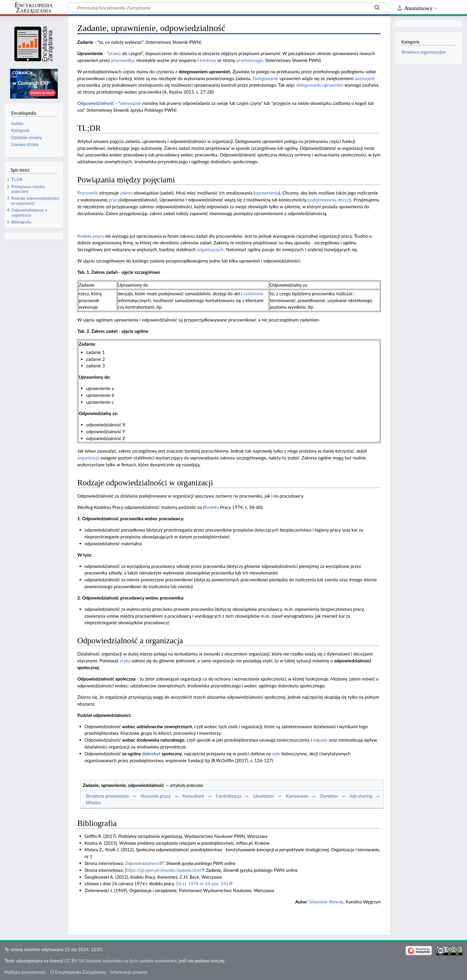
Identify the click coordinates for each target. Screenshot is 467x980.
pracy (114, 200)
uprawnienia (267, 193)
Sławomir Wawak (326, 902)
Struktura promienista (107, 796)
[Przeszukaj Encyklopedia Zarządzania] (229, 7)
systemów (253, 293)
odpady (320, 740)
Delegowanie (266, 78)
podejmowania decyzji (329, 200)
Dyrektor (329, 796)
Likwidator (264, 796)
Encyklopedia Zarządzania (34, 8)
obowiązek (131, 103)
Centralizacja (229, 796)
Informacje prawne (129, 972)
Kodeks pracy (90, 236)
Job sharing (361, 796)
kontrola (208, 60)
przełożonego (250, 60)
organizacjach (210, 249)
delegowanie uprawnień (320, 85)
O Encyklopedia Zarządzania (78, 972)
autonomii (365, 78)
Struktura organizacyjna (423, 52)
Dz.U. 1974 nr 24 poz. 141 (203, 883)
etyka (125, 661)
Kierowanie (297, 796)
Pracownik (87, 193)
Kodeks (212, 507)
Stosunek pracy (156, 796)
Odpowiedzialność (96, 103)
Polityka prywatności (25, 972)
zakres (126, 193)
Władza (93, 802)
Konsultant (193, 796)
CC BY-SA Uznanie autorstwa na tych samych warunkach (120, 961)
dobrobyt (151, 754)
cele (276, 754)
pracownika (122, 60)
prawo (115, 53)
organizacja (88, 458)
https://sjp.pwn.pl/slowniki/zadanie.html (164, 870)
